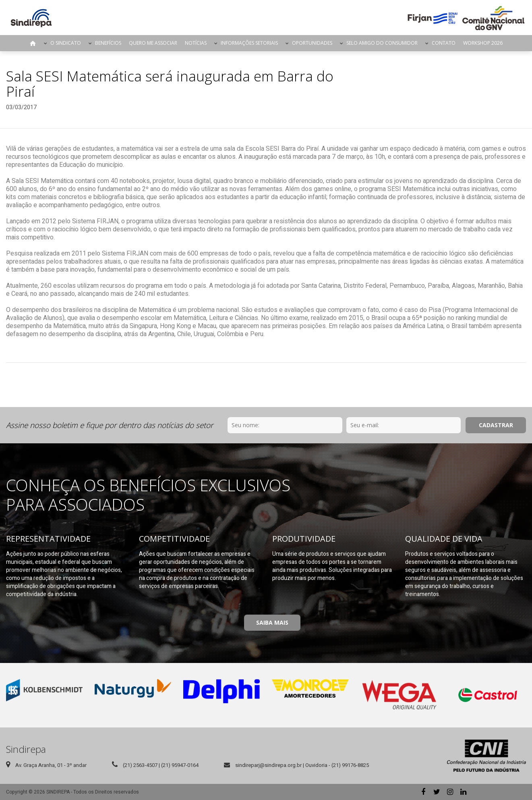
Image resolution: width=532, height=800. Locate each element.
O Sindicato (66, 43)
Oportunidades (312, 43)
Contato (444, 43)
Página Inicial (33, 43)
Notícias (196, 43)
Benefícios (108, 43)
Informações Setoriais (249, 43)
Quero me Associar (153, 43)
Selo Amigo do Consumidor (382, 43)
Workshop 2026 (483, 43)
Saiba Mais (272, 622)
